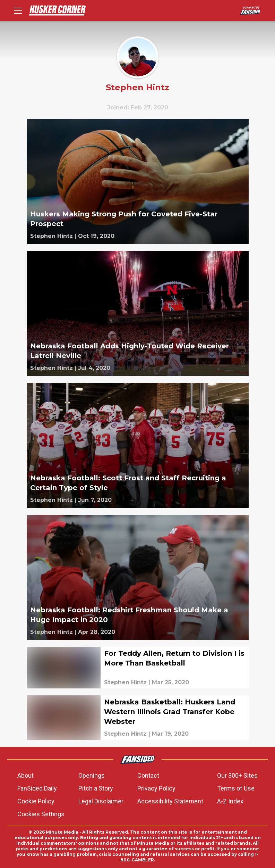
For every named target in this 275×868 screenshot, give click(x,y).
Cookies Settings (41, 814)
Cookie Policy (36, 801)
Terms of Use (236, 788)
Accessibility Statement (170, 801)
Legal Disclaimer (101, 801)
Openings (92, 775)
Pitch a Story (96, 788)
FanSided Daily (37, 788)
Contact (148, 775)
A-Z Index (230, 801)
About (25, 775)
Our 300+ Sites (237, 775)
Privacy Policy (156, 788)
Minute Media (62, 832)
